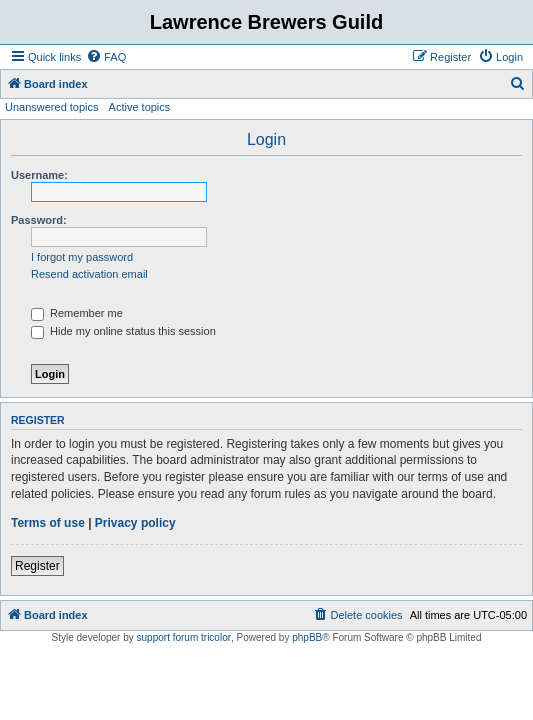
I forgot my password (82, 257)
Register (37, 566)
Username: (39, 175)
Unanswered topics (52, 107)
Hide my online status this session (123, 331)
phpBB (307, 637)
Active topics (140, 107)
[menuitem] (106, 57)
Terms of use (48, 523)
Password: (39, 220)
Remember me (77, 313)
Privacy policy (135, 523)
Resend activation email (89, 274)
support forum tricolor (184, 637)
